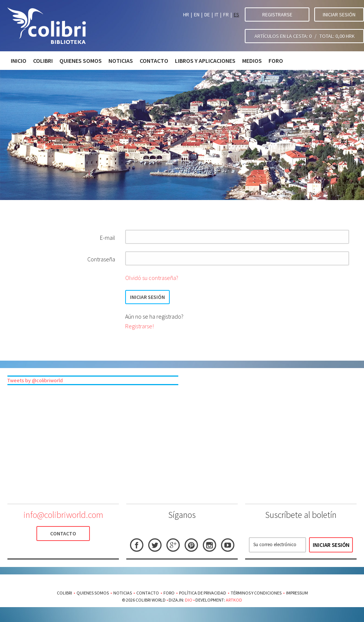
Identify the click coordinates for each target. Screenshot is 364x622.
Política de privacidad (203, 593)
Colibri (43, 61)
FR (226, 14)
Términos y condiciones (256, 593)
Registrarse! (139, 326)
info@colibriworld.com (63, 515)
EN (197, 14)
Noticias (121, 61)
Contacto (154, 61)
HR (186, 14)
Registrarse (277, 14)
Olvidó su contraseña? (152, 278)
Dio (189, 600)
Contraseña (101, 259)
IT (217, 14)
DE (207, 14)
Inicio (19, 61)
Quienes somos (81, 61)
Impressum (297, 593)
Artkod (234, 600)
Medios (252, 61)
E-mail (108, 238)
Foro (276, 61)
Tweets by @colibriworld (35, 380)
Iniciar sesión (339, 14)
